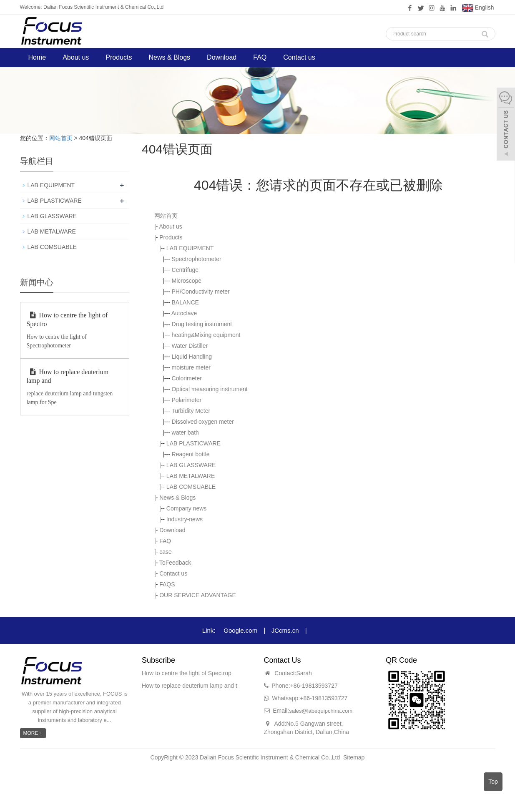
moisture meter (191, 367)
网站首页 (61, 138)
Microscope (187, 281)
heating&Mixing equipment (206, 335)
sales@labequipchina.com (321, 711)
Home (37, 57)
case (166, 552)
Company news (187, 508)
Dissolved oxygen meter (203, 422)
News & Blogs (169, 57)
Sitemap (354, 757)
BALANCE (185, 302)
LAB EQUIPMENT (190, 248)
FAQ (260, 57)
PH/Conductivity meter (201, 292)
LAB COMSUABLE (191, 487)
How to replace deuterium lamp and (68, 376)
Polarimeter (187, 400)
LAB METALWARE (191, 476)
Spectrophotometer (197, 259)
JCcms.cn (285, 630)
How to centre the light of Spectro (67, 319)
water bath (185, 432)
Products (119, 57)
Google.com (240, 630)
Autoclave (184, 313)
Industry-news (185, 519)
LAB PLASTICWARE (193, 443)
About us (76, 57)
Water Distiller (190, 346)
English (478, 8)
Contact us (299, 57)
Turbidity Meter (191, 411)
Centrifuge (185, 270)
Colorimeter (187, 378)
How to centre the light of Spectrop (187, 673)
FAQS (167, 584)
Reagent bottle (191, 454)
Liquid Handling (192, 357)
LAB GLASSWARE (191, 465)
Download (222, 57)
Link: (209, 630)
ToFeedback (175, 563)
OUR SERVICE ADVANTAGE (198, 595)
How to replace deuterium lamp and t (190, 686)
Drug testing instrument (202, 324)
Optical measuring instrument (210, 389)
